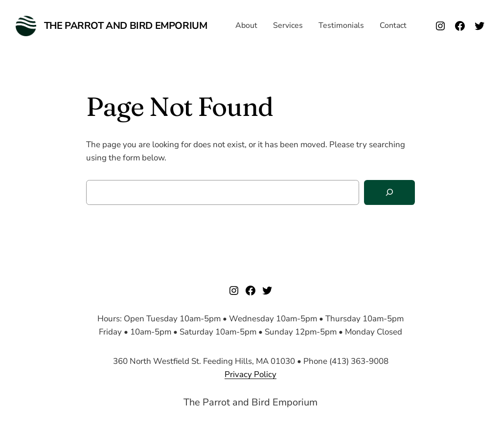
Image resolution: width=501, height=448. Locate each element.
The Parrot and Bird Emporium (126, 26)
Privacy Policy (250, 374)
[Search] (389, 192)
